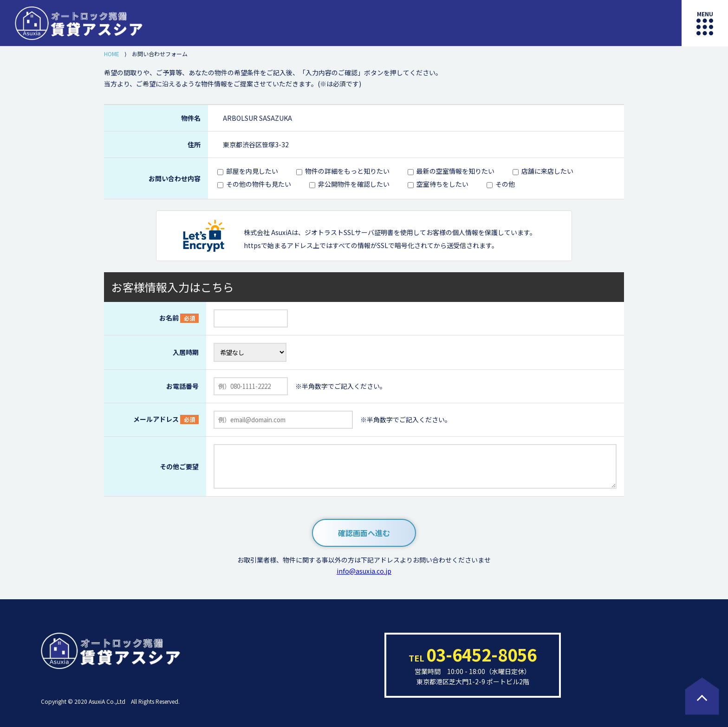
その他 (505, 184)
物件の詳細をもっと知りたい (347, 171)
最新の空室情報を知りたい (455, 171)
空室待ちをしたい (442, 184)
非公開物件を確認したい (354, 184)
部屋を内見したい (252, 171)
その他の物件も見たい (259, 184)
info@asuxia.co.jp (364, 571)
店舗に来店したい (547, 171)
